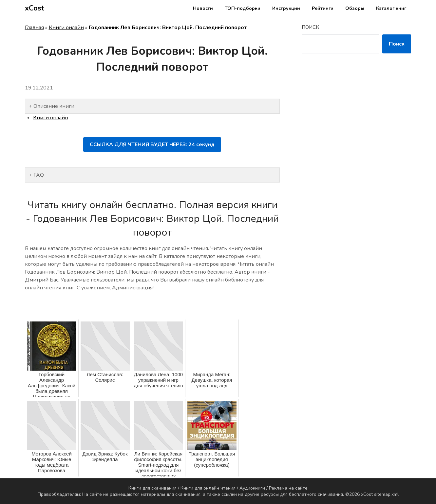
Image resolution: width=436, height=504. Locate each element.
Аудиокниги (252, 488)
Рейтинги (323, 8)
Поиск (310, 27)
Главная (34, 28)
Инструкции (286, 8)
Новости (203, 8)
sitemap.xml (386, 494)
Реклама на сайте (288, 488)
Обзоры (355, 8)
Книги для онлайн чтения (208, 488)
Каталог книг (391, 8)
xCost (35, 8)
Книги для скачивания (152, 488)
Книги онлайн (66, 28)
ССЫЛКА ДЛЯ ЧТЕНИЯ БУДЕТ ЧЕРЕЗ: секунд (152, 145)
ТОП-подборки (243, 8)
